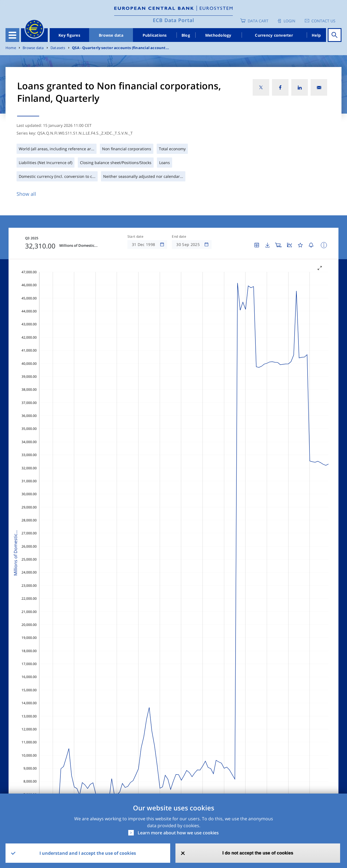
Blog (186, 35)
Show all (26, 194)
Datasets (58, 48)
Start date (135, 237)
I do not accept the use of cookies (258, 853)
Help (316, 35)
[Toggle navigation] (12, 35)
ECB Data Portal (174, 20)
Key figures (69, 35)
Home (11, 48)
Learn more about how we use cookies (178, 833)
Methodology (218, 35)
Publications (155, 35)
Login (289, 21)
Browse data (111, 35)
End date (179, 237)
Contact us (323, 21)
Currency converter (274, 35)
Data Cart (258, 21)
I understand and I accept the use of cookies (88, 853)
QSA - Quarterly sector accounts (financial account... (121, 48)
